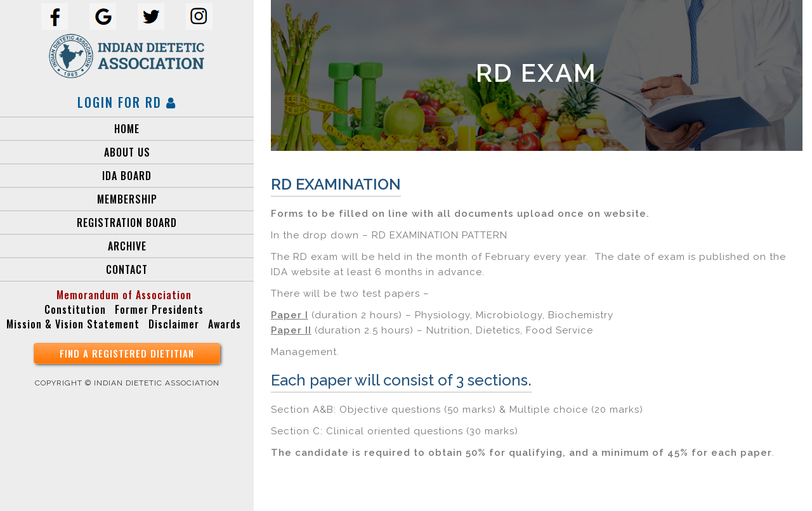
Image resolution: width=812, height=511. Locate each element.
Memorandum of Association (124, 295)
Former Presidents (159, 309)
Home (127, 129)
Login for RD (127, 102)
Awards (225, 324)
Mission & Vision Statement (73, 324)
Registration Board (127, 223)
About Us (127, 152)
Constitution (75, 309)
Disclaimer (174, 324)
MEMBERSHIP (127, 199)
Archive (127, 246)
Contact (127, 269)
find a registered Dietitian (127, 353)
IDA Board (127, 176)
